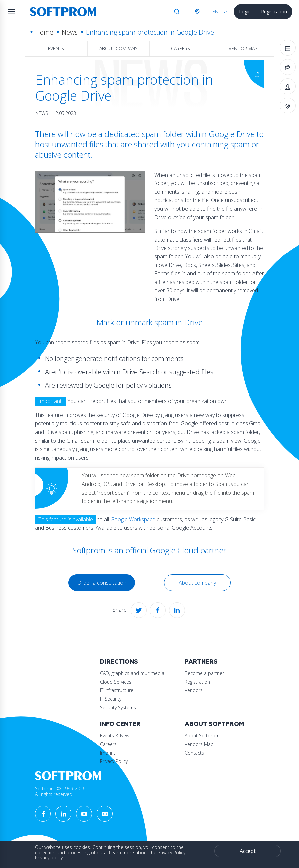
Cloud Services (116, 682)
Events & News (116, 735)
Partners (201, 662)
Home (44, 32)
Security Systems (118, 708)
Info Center (120, 724)
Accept (248, 851)
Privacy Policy (114, 761)
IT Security (111, 699)
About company (118, 49)
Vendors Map (199, 744)
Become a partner (204, 673)
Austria (197, 12)
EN (215, 11)
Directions (119, 662)
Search (177, 12)
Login (245, 11)
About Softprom (214, 724)
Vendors (194, 690)
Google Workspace (133, 519)
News (70, 32)
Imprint (108, 753)
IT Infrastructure (117, 690)
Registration (274, 11)
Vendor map (243, 49)
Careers (181, 49)
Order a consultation (102, 583)
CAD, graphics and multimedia (132, 673)
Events (56, 49)
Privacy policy (49, 858)
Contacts (194, 753)
